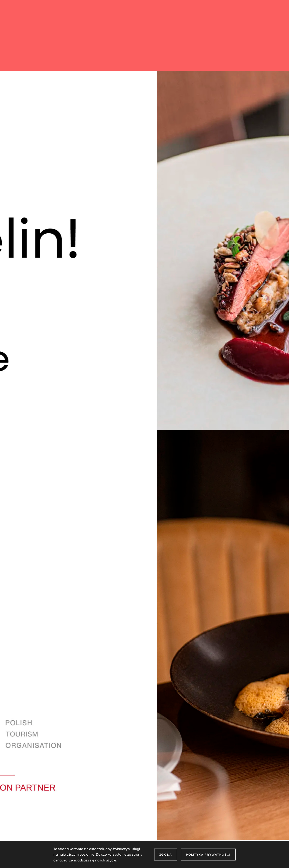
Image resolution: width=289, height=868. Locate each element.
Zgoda (166, 854)
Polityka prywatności (208, 854)
